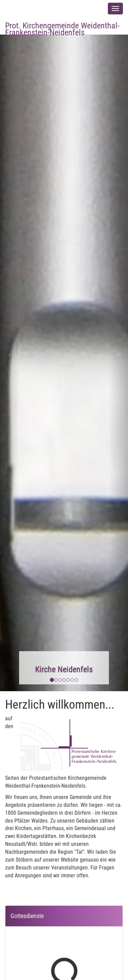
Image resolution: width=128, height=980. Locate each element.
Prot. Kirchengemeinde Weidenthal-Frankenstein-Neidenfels (62, 28)
